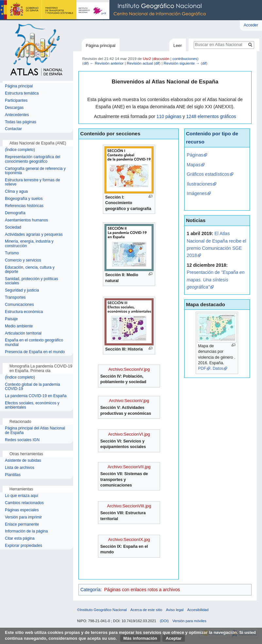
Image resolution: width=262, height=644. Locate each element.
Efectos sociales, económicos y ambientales (32, 405)
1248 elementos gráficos (211, 116)
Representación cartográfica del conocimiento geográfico (33, 159)
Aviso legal (175, 610)
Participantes (16, 101)
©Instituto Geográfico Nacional (102, 610)
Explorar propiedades (24, 546)
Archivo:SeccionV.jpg (129, 401)
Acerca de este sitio (146, 610)
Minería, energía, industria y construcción (29, 244)
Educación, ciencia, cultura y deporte (30, 270)
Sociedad (13, 227)
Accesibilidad (198, 610)
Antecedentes (17, 115)
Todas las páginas (21, 122)
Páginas (195, 155)
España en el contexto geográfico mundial (34, 343)
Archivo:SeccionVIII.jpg (129, 506)
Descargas (14, 108)
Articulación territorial (23, 333)
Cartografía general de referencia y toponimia (35, 171)
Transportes (15, 298)
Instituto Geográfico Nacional (105, 10)
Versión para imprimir (23, 517)
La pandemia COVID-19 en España (36, 396)
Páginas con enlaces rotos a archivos (142, 590)
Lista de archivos (20, 468)
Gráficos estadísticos (208, 174)
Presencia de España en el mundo (35, 352)
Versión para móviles (189, 621)
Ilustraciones (200, 184)
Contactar (13, 129)
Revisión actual (140, 63)
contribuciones (185, 59)
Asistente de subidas (23, 461)
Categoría (90, 590)
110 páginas (169, 116)
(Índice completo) (20, 150)
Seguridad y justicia (22, 290)
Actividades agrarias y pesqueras (34, 235)
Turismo (12, 253)
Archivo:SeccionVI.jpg (129, 434)
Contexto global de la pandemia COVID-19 (33, 387)
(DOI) (164, 621)
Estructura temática (22, 93)
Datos (218, 368)
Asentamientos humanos (26, 220)
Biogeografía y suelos (24, 199)
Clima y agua (16, 192)
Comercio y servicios (23, 260)
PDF (202, 368)
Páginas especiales (22, 510)
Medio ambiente (19, 326)
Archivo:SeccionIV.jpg (129, 369)
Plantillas (13, 475)
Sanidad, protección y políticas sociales (32, 281)
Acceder (251, 25)
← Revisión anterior (107, 63)
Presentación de (216, 280)
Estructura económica (24, 312)
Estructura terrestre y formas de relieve (33, 182)
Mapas (194, 165)
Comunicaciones (19, 305)
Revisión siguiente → (182, 63)
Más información (140, 638)
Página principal (100, 45)
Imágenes (197, 193)
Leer (178, 45)
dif (86, 63)
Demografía (15, 213)
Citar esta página (20, 539)
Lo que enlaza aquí (22, 496)
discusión (161, 59)
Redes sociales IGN (22, 440)
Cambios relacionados (24, 503)
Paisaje (11, 319)
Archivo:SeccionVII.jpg (129, 467)
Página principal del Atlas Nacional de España (35, 431)
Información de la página (26, 531)
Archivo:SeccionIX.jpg (129, 539)
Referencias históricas (24, 206)
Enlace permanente (22, 524)
